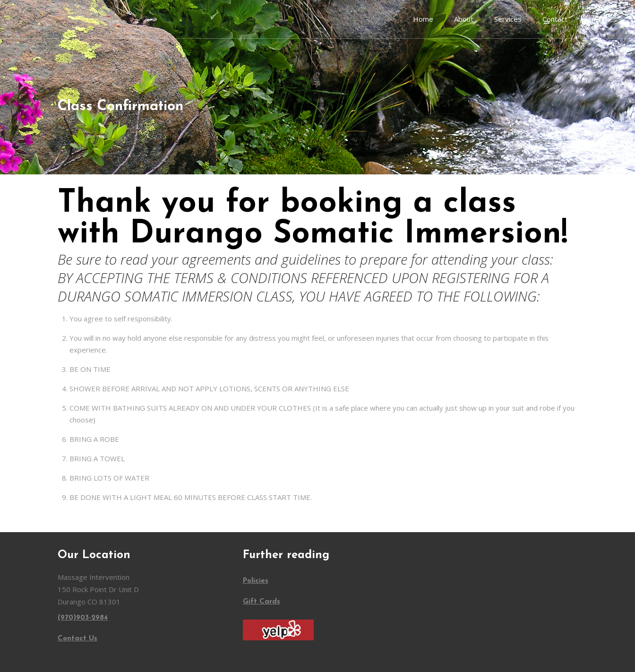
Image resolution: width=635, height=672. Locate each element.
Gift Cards (262, 602)
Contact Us (77, 639)
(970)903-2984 (83, 618)
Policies (256, 581)
